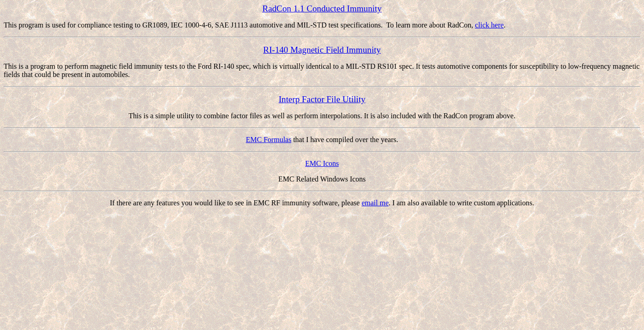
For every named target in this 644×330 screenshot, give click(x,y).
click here (489, 25)
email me (375, 203)
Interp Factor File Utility (322, 99)
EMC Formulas (269, 140)
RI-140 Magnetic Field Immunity (322, 50)
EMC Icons (322, 163)
